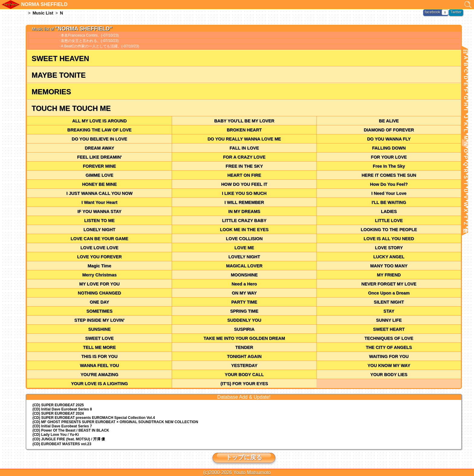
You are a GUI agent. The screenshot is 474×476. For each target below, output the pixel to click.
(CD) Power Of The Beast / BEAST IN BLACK (71, 430)
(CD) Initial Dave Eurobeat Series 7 (62, 426)
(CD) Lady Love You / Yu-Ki (55, 435)
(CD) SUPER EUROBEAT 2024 (58, 413)
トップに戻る (244, 457)
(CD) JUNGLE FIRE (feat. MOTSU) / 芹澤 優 (69, 439)
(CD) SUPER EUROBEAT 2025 (58, 405)
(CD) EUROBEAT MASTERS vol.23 (62, 444)
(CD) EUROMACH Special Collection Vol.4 (94, 418)
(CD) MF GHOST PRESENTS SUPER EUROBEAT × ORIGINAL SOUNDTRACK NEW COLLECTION (115, 422)
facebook (434, 12)
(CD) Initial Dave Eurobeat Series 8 (62, 409)
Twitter (456, 12)
